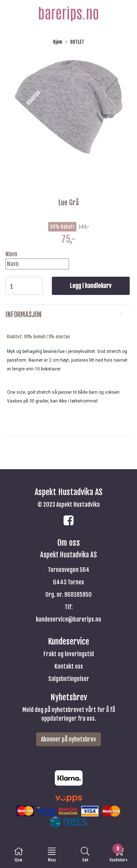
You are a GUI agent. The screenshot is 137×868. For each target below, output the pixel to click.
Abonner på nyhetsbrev (68, 739)
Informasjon (24, 315)
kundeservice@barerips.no (68, 619)
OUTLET (75, 42)
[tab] (68, 315)
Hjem (58, 42)
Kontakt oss (69, 666)
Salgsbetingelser (69, 679)
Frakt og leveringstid (69, 654)
